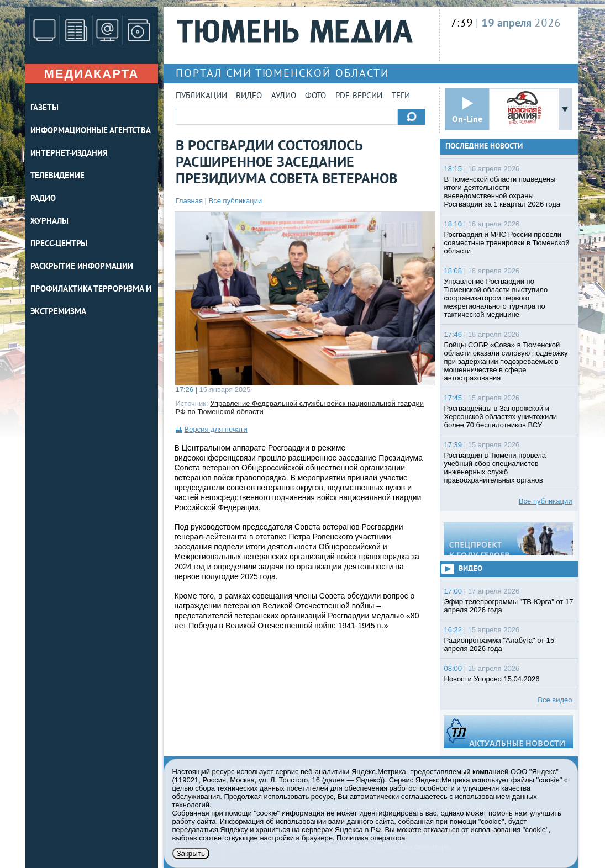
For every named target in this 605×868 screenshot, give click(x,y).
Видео (249, 96)
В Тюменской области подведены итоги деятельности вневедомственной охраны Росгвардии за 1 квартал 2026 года (502, 192)
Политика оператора (371, 838)
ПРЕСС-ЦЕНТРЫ (59, 244)
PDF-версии (359, 96)
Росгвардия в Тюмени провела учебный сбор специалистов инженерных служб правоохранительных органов (495, 468)
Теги (401, 96)
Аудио (284, 96)
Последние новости (484, 147)
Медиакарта (91, 74)
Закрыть (191, 853)
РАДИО (43, 199)
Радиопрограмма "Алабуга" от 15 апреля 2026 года (499, 644)
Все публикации (236, 201)
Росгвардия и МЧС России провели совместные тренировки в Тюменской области (507, 243)
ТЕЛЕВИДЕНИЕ (57, 176)
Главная (189, 201)
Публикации (201, 96)
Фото (315, 96)
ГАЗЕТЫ (44, 108)
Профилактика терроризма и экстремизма (91, 301)
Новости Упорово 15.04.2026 (492, 679)
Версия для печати (216, 429)
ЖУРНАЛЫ (49, 222)
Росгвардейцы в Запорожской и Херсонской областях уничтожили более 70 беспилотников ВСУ (501, 417)
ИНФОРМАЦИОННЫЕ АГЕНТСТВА (91, 131)
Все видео (555, 700)
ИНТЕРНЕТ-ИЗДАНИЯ (69, 154)
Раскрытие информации (82, 267)
